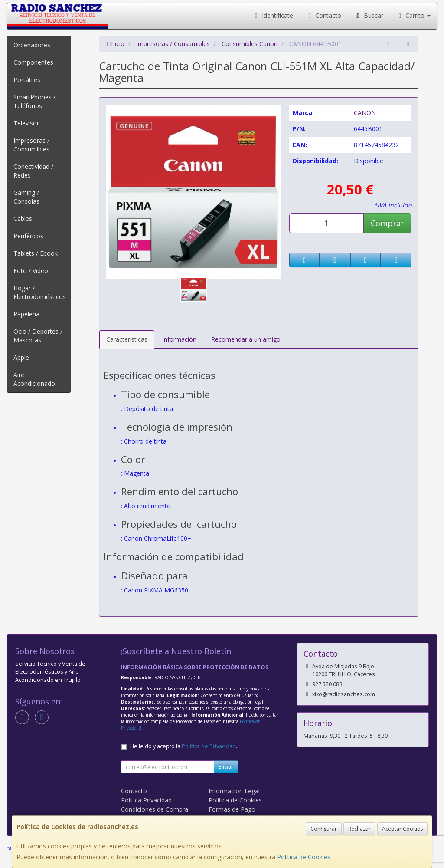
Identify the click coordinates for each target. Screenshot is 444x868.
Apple (21, 357)
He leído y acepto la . (184, 746)
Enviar (226, 767)
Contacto (324, 15)
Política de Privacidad (209, 746)
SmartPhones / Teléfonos (34, 101)
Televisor (26, 123)
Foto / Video (31, 271)
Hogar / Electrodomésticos (40, 292)
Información (179, 339)
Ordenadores (32, 45)
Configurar (324, 829)
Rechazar (359, 829)
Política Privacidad (146, 800)
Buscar (369, 15)
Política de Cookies (304, 857)
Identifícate (273, 15)
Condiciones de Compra (155, 809)
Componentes (33, 62)
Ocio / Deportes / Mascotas (38, 336)
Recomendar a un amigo (246, 339)
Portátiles (27, 80)
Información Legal (234, 791)
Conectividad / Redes (33, 171)
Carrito (414, 15)
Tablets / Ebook (36, 253)
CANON (365, 113)
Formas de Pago (232, 809)
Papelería (26, 314)
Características (127, 339)
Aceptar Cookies (402, 829)
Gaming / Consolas (26, 197)
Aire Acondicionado (34, 379)
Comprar (387, 223)
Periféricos (28, 236)
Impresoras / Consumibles (31, 145)
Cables (23, 219)
